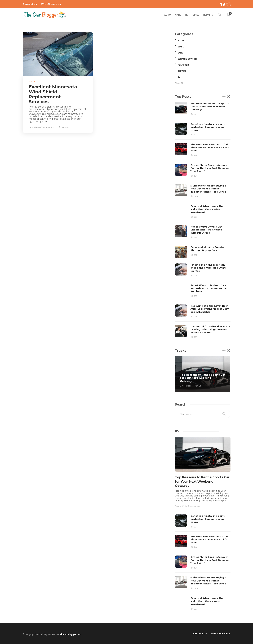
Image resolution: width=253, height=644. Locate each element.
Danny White (181, 506)
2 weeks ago (186, 386)
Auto (168, 15)
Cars (178, 15)
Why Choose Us (51, 4)
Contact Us (30, 4)
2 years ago (47, 127)
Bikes (196, 15)
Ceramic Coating (187, 59)
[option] (203, 220)
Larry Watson (35, 127)
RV (187, 15)
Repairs (208, 15)
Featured (183, 65)
